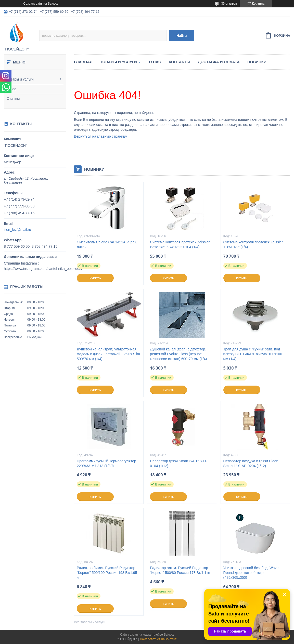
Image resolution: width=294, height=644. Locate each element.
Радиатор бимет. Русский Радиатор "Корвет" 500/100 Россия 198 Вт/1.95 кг (107, 573)
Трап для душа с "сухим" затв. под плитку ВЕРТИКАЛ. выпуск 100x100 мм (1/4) (253, 354)
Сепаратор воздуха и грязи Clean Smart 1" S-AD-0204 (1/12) (251, 463)
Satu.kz (169, 635)
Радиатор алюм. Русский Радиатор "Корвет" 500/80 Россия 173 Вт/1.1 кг (180, 570)
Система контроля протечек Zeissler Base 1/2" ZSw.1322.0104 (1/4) (180, 245)
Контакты (180, 62)
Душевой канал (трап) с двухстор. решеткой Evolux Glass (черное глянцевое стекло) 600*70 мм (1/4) (178, 354)
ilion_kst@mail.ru (17, 230)
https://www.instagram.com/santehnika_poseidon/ (43, 269)
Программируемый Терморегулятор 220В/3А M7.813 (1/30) (106, 463)
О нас (11, 89)
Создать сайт (33, 4)
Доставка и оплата (219, 62)
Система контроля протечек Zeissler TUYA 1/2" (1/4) (253, 245)
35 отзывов (229, 4)
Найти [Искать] (182, 36)
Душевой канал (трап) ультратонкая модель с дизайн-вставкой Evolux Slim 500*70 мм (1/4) (108, 354)
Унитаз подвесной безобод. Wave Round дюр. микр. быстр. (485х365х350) (251, 573)
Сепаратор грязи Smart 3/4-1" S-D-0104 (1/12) (178, 463)
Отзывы (13, 99)
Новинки (257, 62)
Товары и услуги (20, 79)
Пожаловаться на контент (158, 639)
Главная (83, 62)
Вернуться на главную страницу (100, 136)
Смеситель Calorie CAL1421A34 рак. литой (107, 245)
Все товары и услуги (90, 622)
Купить (95, 278)
